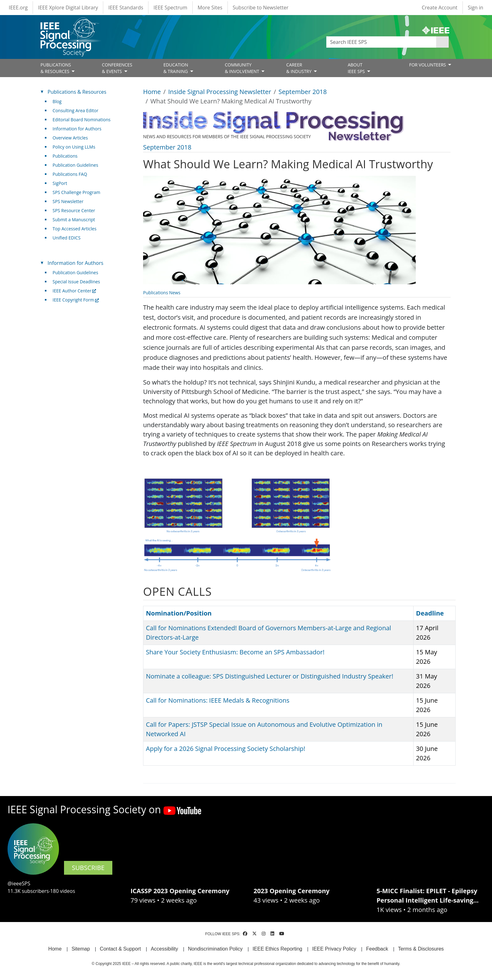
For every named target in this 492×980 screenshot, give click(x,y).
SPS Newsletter (68, 201)
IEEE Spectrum (170, 8)
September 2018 (303, 92)
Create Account (440, 8)
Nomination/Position (179, 613)
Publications (65, 156)
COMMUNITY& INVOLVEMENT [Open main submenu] (242, 68)
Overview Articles (70, 138)
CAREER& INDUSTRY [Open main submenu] (299, 68)
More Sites (210, 8)
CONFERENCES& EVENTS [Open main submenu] (117, 68)
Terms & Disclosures (421, 949)
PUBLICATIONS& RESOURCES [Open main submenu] (56, 68)
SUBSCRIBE (88, 868)
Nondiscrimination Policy (215, 949)
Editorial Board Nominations (82, 120)
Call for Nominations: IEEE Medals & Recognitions (218, 700)
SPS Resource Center (74, 210)
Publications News (162, 293)
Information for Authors (77, 129)
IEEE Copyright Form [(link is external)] (76, 300)
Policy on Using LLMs (74, 147)
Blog (57, 101)
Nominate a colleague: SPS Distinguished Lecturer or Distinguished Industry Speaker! (270, 676)
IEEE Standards (126, 8)
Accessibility (164, 949)
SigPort (60, 183)
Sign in (476, 8)
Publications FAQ (70, 174)
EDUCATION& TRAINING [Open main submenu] (176, 68)
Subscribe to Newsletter (261, 8)
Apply (442, 42)
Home (152, 92)
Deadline (430, 613)
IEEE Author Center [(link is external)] (75, 291)
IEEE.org (18, 8)
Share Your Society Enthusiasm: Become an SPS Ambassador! (235, 652)
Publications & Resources (77, 92)
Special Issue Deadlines (76, 282)
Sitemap (81, 949)
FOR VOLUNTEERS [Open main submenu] (428, 65)
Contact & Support (120, 949)
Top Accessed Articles (75, 229)
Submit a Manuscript (74, 220)
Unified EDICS (67, 238)
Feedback (377, 949)
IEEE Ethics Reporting (277, 949)
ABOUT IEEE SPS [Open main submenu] (357, 68)
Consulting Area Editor (76, 110)
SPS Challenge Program (77, 192)
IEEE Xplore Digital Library (68, 8)
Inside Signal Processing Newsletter (220, 92)
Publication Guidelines (75, 165)
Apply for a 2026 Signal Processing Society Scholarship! (225, 749)
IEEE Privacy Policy (334, 949)
